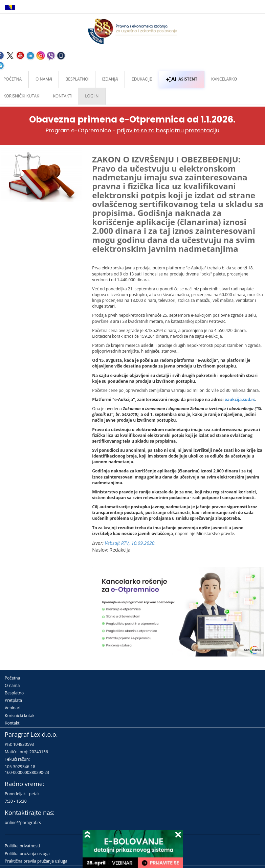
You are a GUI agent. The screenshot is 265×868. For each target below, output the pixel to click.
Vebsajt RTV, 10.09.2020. (130, 543)
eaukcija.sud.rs (240, 399)
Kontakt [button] (62, 96)
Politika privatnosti (22, 846)
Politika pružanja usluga (27, 854)
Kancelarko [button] (224, 79)
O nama (43, 79)
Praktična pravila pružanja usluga (36, 861)
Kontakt (12, 723)
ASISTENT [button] (182, 79)
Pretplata (13, 700)
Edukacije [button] (142, 79)
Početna (12, 678)
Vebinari (13, 708)
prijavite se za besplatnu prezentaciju (168, 130)
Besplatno (77, 79)
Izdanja (110, 79)
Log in (92, 96)
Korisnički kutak (20, 716)
